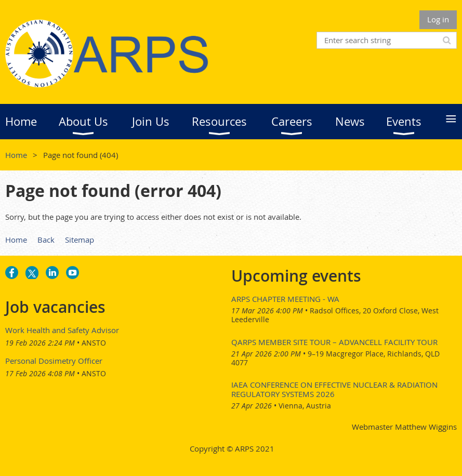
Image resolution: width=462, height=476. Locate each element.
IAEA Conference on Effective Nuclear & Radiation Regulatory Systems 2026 (334, 389)
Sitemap (80, 240)
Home (16, 155)
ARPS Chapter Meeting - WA (285, 299)
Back (46, 240)
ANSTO (94, 343)
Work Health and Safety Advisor (62, 330)
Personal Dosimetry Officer (54, 361)
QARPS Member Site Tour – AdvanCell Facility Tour (334, 342)
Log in (438, 19)
